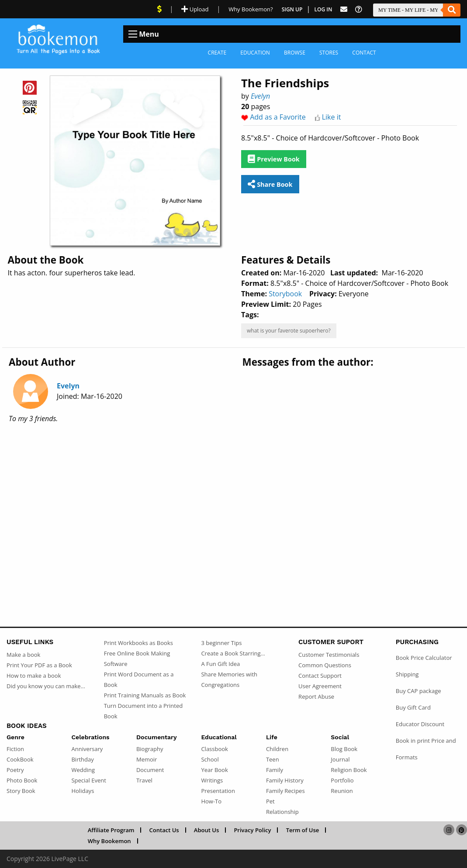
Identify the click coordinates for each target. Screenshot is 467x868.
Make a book (23, 655)
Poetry (15, 770)
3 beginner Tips (221, 643)
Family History (285, 780)
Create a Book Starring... (233, 653)
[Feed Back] (344, 9)
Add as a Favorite (278, 117)
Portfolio (342, 780)
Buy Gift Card (413, 707)
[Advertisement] (233, 499)
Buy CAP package (419, 691)
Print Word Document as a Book (139, 679)
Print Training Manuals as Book (145, 695)
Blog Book (344, 749)
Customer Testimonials (329, 655)
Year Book (214, 770)
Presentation (218, 791)
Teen (273, 759)
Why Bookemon (109, 841)
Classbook (214, 749)
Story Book (21, 791)
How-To (211, 801)
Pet (270, 801)
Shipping (407, 674)
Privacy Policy (252, 830)
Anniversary (87, 749)
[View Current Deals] (159, 9)
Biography (150, 749)
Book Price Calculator (424, 658)
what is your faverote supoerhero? (289, 331)
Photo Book (22, 780)
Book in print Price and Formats (426, 749)
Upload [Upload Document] (195, 9)
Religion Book (349, 770)
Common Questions (325, 665)
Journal (340, 759)
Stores (329, 53)
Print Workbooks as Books (138, 643)
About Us (206, 830)
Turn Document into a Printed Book (144, 711)
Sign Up (292, 9)
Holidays (83, 791)
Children (277, 749)
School (210, 759)
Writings (212, 780)
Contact (364, 53)
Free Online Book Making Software (137, 659)
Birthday (82, 759)
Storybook (285, 294)
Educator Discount (420, 724)
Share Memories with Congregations (229, 679)
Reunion (342, 791)
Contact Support (320, 676)
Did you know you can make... (46, 686)
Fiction (15, 749)
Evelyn (260, 96)
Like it (332, 117)
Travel (144, 780)
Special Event (88, 780)
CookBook (20, 759)
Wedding (83, 770)
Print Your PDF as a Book (39, 665)
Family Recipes (285, 791)
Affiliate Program (111, 830)
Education (255, 53)
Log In (323, 9)
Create (217, 53)
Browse (295, 53)
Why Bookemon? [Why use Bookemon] (251, 9)
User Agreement (320, 686)
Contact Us (164, 830)
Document (150, 770)
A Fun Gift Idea (220, 664)
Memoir (147, 759)
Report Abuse (316, 696)
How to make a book (34, 676)
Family (275, 770)
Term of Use (303, 830)
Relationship (282, 812)
